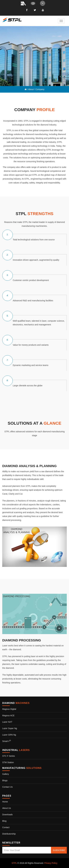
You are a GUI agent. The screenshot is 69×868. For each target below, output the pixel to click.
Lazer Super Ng (10, 728)
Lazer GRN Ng (9, 735)
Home (5, 802)
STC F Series (9, 756)
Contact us (7, 787)
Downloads (7, 815)
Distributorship (9, 834)
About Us (7, 808)
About (31, 89)
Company (40, 89)
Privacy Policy (51, 863)
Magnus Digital (9, 709)
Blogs (5, 780)
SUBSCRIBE (59, 850)
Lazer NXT (7, 722)
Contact (6, 827)
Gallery (6, 774)
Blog (4, 821)
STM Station (8, 762)
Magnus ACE (8, 715)
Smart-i (7, 741)
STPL (14, 863)
